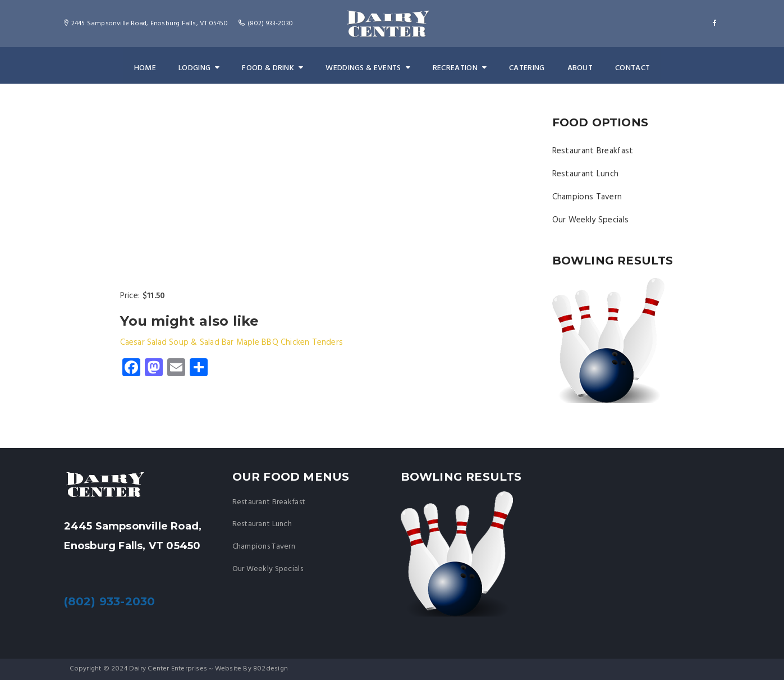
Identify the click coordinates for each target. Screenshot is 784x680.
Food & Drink (274, 68)
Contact (630, 68)
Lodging (201, 68)
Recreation (459, 68)
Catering (525, 68)
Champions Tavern (587, 197)
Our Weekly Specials (591, 220)
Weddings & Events (368, 68)
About (577, 68)
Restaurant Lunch (586, 174)
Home (148, 68)
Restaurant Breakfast (593, 151)
